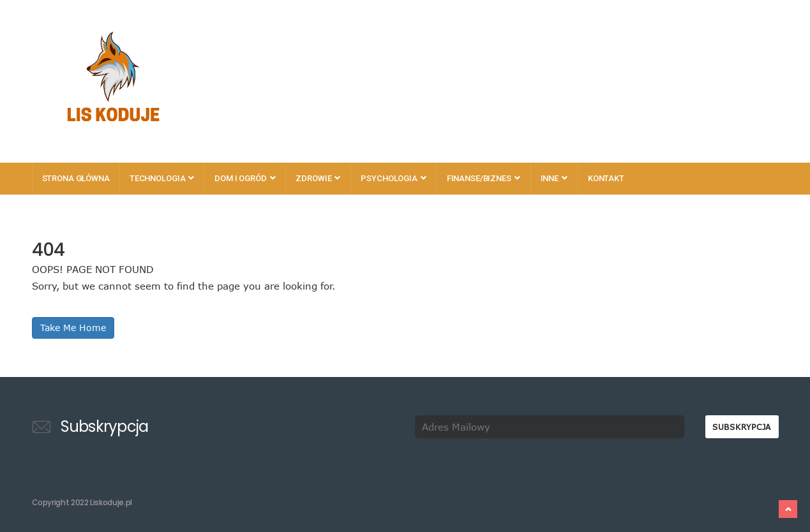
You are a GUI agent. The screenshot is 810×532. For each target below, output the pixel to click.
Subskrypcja (742, 427)
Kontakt (606, 178)
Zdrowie (318, 178)
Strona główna (76, 178)
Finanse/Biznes (484, 178)
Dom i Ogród (245, 178)
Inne (554, 178)
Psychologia (393, 178)
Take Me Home (73, 328)
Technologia (162, 178)
